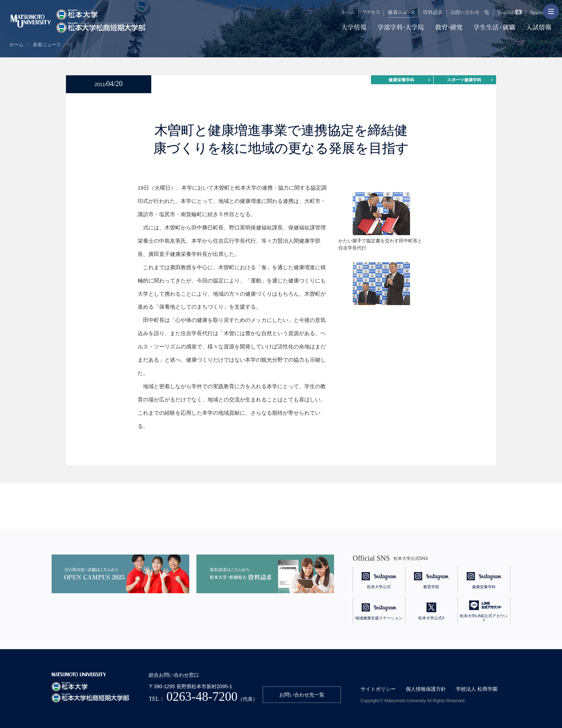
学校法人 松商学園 (477, 689)
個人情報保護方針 (426, 689)
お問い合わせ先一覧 (302, 695)
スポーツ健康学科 (464, 80)
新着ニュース (47, 45)
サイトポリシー (378, 689)
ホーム (16, 45)
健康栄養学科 (401, 80)
